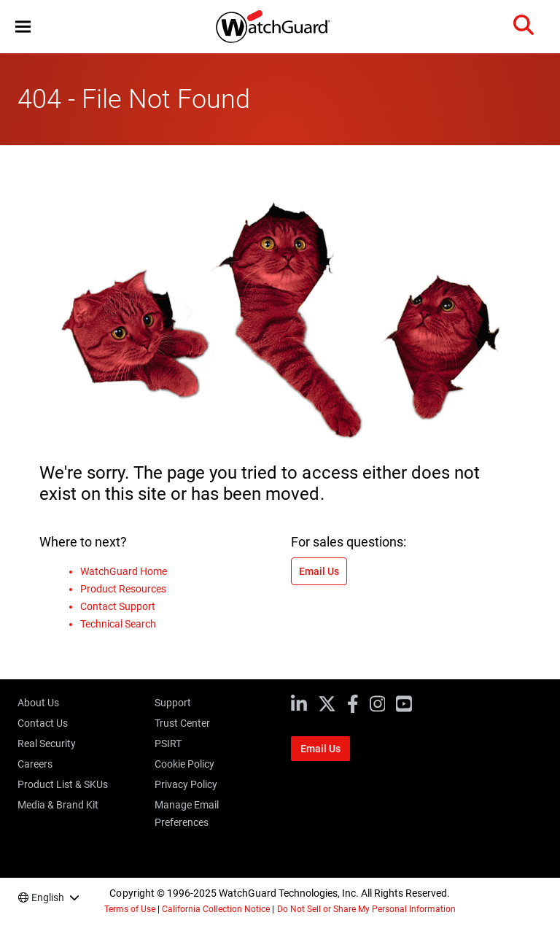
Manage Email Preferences (187, 814)
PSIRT (168, 744)
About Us (38, 703)
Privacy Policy (186, 784)
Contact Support (118, 606)
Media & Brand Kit (58, 805)
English (48, 897)
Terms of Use (130, 909)
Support (173, 703)
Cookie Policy (184, 764)
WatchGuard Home (124, 571)
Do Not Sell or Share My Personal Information (367, 909)
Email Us (319, 571)
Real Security (47, 744)
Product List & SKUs (63, 784)
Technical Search (118, 624)
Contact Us (43, 723)
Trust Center (182, 723)
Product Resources (123, 589)
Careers (35, 764)
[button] (23, 27)
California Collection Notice (216, 909)
